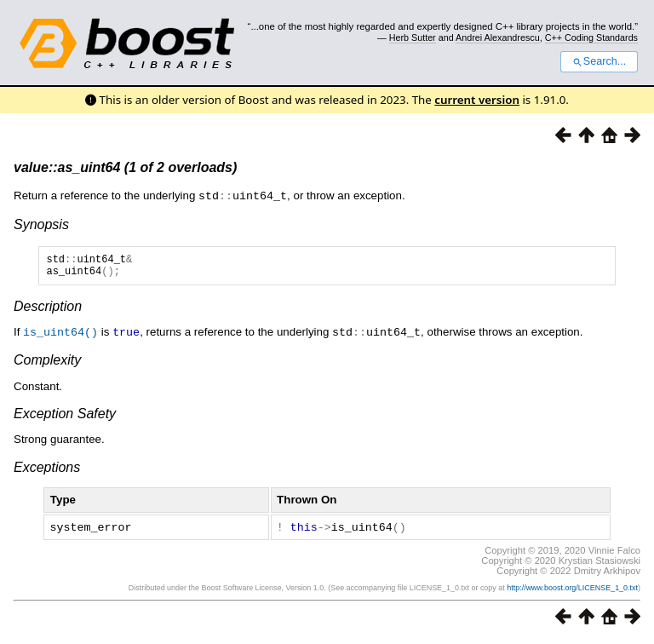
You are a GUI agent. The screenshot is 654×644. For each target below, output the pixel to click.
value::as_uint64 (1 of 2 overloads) (125, 167)
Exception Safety (65, 417)
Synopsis (41, 224)
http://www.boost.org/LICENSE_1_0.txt (572, 590)
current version (477, 100)
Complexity (47, 363)
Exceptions (47, 471)
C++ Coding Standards (591, 37)
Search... (599, 61)
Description (48, 310)
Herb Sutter (413, 37)
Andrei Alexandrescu (498, 37)
